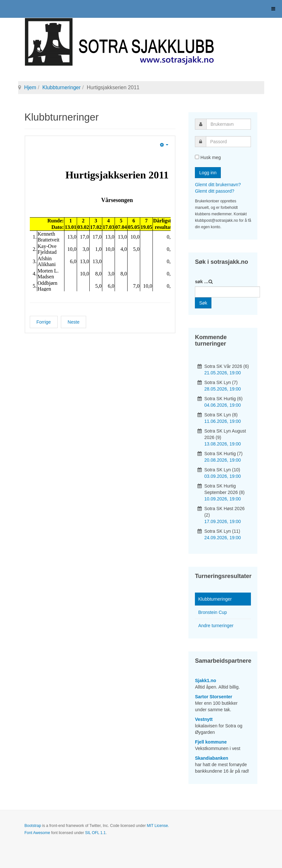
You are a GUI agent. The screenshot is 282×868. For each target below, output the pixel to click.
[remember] (197, 157)
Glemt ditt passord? (214, 191)
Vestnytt (204, 719)
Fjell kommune (211, 742)
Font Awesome (37, 833)
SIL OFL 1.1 (96, 833)
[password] (228, 142)
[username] (229, 124)
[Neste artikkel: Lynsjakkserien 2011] (74, 322)
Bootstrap (33, 826)
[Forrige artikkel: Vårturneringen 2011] (44, 322)
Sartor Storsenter (214, 697)
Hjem (30, 87)
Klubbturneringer (62, 87)
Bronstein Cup (213, 612)
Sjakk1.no (205, 680)
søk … (202, 282)
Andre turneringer (216, 626)
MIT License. (158, 826)
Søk (203, 303)
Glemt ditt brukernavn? (218, 185)
